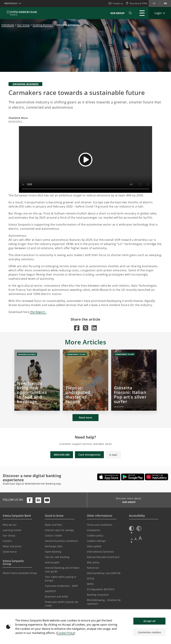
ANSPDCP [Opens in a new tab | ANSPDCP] (50, 591)
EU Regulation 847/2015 (101, 589)
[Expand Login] (160, 13)
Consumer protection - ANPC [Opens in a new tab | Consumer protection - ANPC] (62, 586)
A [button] (132, 539)
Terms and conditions (100, 525)
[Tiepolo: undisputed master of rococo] (85, 380)
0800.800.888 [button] (62, 455)
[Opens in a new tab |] (77, 328)
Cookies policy (95, 535)
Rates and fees (54, 525)
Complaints (93, 530)
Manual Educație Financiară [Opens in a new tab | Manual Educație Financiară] (103, 557)
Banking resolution (98, 595)
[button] (167, 614)
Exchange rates (54, 546)
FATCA (91, 579)
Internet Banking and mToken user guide (62, 570)
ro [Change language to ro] (154, 3)
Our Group (117, 13)
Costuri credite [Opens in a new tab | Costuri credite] (54, 535)
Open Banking (53, 552)
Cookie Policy (66, 633)
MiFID (90, 584)
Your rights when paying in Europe (61, 579)
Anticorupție (52, 562)
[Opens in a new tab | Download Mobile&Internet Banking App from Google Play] (133, 477)
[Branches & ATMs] (136, 3)
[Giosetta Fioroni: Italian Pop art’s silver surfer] (134, 380)
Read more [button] (86, 418)
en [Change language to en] (165, 3)
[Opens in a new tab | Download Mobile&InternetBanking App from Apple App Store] (109, 477)
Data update (94, 546)
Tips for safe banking (57, 557)
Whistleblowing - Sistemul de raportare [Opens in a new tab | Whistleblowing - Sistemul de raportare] (104, 602)
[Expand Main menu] (142, 13)
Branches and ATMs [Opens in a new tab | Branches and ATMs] (57, 597)
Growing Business (43, 25)
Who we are (10, 525)
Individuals (8, 25)
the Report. (38, 312)
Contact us (116, 3)
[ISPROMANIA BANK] (22, 13)
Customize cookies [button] (149, 632)
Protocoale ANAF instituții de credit (61, 604)
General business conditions (61, 541)
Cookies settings (96, 541)
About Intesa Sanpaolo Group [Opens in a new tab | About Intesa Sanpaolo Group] (20, 573)
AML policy (93, 562)
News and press (12, 546)
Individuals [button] (11, 3)
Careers (7, 541)
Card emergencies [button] (89, 455)
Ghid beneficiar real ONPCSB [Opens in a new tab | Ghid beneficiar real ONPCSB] (104, 573)
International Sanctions (100, 552)
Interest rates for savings (59, 530)
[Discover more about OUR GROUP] (128, 503)
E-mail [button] (113, 455)
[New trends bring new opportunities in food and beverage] (37, 380)
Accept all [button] (149, 621)
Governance (10, 552)
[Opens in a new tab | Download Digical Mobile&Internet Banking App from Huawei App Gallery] (157, 477)
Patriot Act (93, 568)
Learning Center (12, 530)
